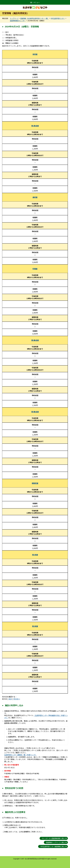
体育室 (35, 54)
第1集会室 (35, 126)
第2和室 (35, 626)
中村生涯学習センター (58, 18)
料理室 (35, 269)
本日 (10, 699)
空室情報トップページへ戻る (55, 842)
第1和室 (35, 555)
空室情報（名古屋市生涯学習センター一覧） (35, 18)
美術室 (35, 197)
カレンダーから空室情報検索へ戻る (53, 838)
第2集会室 (35, 340)
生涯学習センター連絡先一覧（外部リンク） (21, 755)
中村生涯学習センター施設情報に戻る (52, 846)
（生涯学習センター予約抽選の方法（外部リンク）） (36, 716)
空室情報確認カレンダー (18, 21)
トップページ (14, 18)
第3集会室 (35, 412)
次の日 (16, 699)
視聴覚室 (35, 483)
